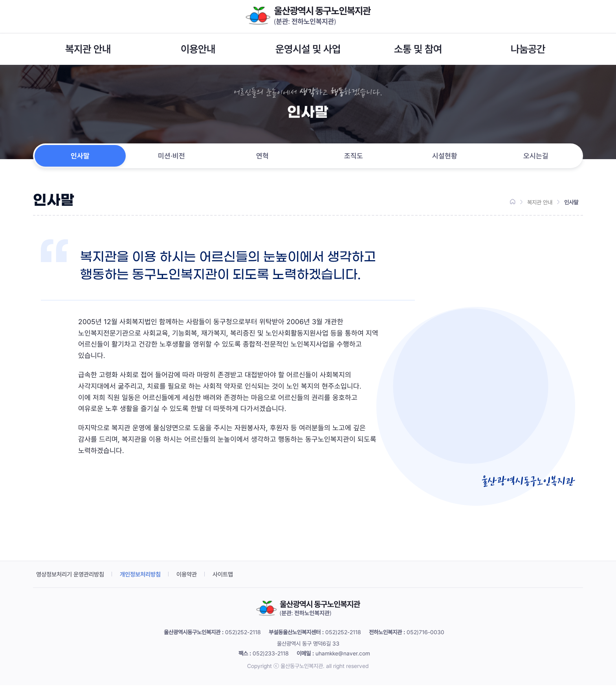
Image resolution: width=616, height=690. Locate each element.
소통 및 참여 (418, 49)
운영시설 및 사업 (308, 49)
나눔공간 (528, 49)
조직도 (354, 158)
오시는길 (536, 158)
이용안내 (198, 49)
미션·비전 (171, 158)
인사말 (80, 158)
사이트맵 (233, 579)
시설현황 (445, 158)
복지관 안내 (88, 49)
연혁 (262, 158)
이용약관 (196, 579)
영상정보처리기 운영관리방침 (73, 579)
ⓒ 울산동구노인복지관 (298, 671)
